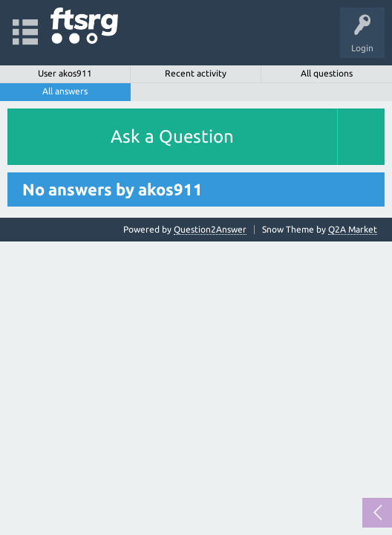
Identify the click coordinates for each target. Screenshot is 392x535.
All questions (327, 73)
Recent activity (196, 73)
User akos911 (65, 73)
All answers (65, 91)
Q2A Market (353, 229)
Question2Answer (210, 229)
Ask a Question (172, 136)
